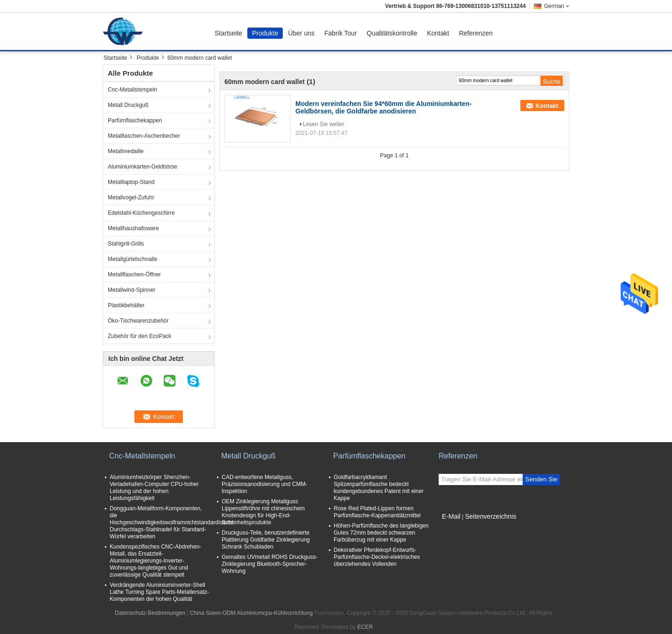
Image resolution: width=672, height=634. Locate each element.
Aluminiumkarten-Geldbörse (143, 167)
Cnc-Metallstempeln (133, 90)
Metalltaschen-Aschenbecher (144, 136)
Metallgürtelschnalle (133, 259)
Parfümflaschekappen (135, 120)
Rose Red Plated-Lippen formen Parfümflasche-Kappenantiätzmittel (377, 512)
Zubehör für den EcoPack (140, 336)
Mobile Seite (457, 528)
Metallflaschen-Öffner (134, 275)
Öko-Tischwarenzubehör (138, 321)
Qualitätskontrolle (392, 33)
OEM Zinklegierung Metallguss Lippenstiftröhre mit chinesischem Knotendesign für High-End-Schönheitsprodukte (263, 512)
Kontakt (438, 33)
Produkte (265, 33)
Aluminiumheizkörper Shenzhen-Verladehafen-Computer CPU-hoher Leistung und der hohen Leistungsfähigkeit (154, 488)
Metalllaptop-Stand (131, 182)
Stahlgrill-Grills (126, 244)
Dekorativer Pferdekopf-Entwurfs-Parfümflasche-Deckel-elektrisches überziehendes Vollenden (377, 557)
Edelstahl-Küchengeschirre (141, 213)
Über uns (301, 33)
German (557, 6)
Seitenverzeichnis (490, 516)
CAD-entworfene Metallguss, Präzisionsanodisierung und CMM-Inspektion (264, 484)
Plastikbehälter (126, 305)
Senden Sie (542, 479)
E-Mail (451, 516)
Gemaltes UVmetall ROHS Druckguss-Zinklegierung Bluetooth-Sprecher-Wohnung (269, 564)
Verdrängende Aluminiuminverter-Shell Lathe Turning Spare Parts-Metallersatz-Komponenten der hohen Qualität (159, 592)
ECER (365, 627)
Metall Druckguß (128, 105)
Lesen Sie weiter (324, 124)
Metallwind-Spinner (132, 290)
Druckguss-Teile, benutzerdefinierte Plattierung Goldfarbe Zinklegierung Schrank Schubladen (266, 540)
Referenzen (476, 33)
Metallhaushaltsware (133, 228)
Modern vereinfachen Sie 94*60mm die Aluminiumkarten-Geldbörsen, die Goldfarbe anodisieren (384, 107)
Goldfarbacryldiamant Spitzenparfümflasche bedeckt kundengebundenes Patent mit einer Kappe (379, 488)
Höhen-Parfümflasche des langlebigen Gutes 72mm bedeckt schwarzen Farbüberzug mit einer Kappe (381, 533)
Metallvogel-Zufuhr (131, 197)
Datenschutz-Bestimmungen (150, 613)
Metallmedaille (126, 151)
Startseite (228, 33)
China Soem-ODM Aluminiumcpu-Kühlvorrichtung (251, 613)
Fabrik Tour (341, 33)
